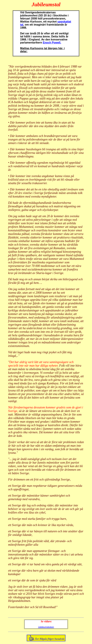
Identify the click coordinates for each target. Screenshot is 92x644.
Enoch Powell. (52, 43)
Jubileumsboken (46, 627)
